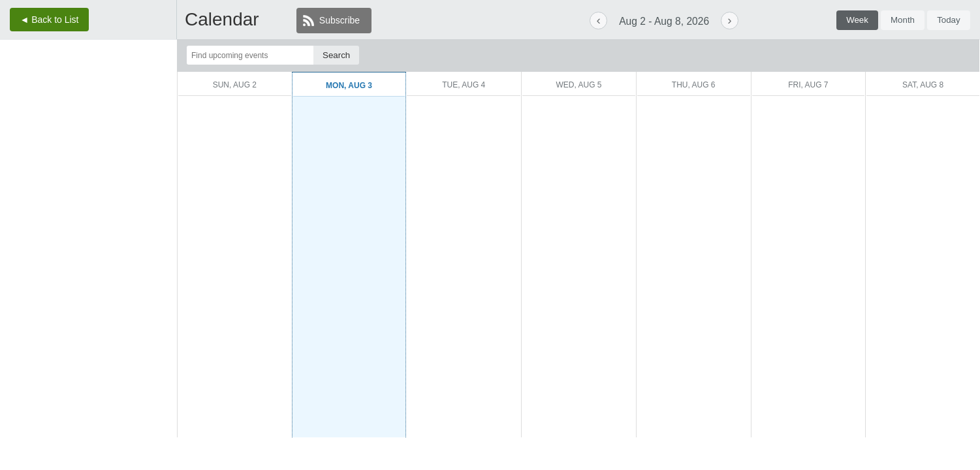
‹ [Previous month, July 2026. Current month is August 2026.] (44, 64)
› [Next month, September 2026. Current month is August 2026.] (125, 64)
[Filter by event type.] (770, 55)
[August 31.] (42, 197)
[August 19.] (88, 160)
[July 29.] (88, 103)
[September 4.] (135, 197)
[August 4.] (65, 122)
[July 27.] (42, 103)
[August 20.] (112, 160)
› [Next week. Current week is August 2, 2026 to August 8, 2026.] (729, 20)
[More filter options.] (933, 55)
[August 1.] (158, 103)
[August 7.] (135, 122)
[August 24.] (42, 178)
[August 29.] (158, 178)
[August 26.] (88, 178)
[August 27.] (112, 178)
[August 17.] (42, 160)
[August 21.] (135, 160)
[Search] (336, 55)
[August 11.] (65, 141)
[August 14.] (135, 141)
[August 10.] (42, 141)
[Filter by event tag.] (851, 55)
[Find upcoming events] (250, 55)
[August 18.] (65, 160)
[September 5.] (158, 197)
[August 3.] (42, 122)
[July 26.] (18, 103)
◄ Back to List (49, 20)
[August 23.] (18, 178)
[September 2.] (88, 197)
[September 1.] (65, 197)
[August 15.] (158, 141)
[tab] (858, 20)
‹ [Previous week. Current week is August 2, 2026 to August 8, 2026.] (599, 20)
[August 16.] (18, 160)
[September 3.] (112, 197)
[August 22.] (158, 160)
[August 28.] (135, 178)
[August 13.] (112, 141)
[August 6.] (112, 122)
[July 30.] (112, 103)
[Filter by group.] (686, 55)
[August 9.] (18, 141)
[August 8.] (158, 122)
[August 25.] (65, 178)
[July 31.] (135, 103)
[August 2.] (18, 122)
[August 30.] (18, 197)
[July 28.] (65, 103)
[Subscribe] (334, 21)
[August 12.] (88, 141)
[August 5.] (88, 122)
